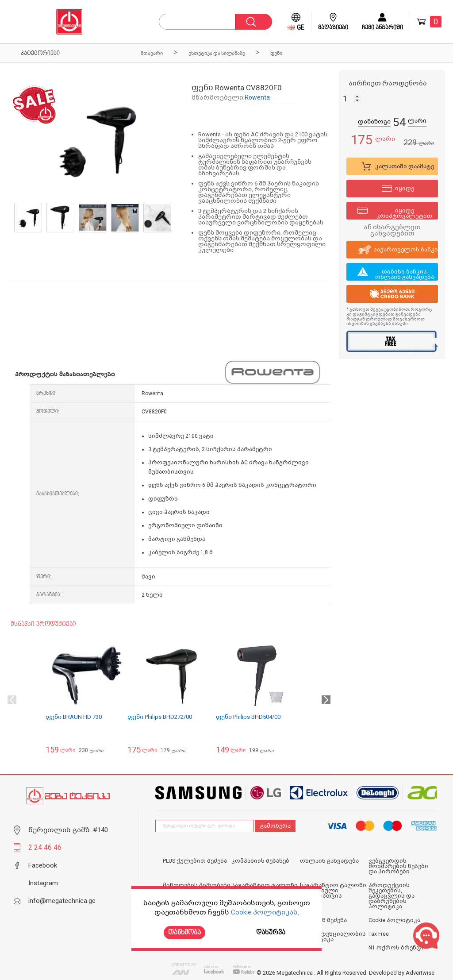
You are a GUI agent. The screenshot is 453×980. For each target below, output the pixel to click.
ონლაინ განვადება (329, 861)
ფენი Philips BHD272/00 (160, 717)
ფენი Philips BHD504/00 (248, 717)
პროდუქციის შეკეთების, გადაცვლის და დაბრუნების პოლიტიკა (392, 896)
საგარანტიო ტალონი (265, 885)
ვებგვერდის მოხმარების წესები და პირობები (398, 866)
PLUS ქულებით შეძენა (195, 861)
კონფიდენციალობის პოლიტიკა (333, 937)
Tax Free (379, 934)
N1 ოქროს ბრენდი (397, 948)
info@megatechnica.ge (62, 901)
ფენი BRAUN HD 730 (74, 717)
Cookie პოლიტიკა (394, 920)
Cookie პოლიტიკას (264, 912)
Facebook (43, 865)
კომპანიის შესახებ (260, 861)
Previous (12, 700)
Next (326, 700)
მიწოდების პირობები (197, 885)
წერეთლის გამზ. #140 (68, 830)
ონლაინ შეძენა (323, 920)
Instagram (43, 883)
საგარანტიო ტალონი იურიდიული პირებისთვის (333, 891)
